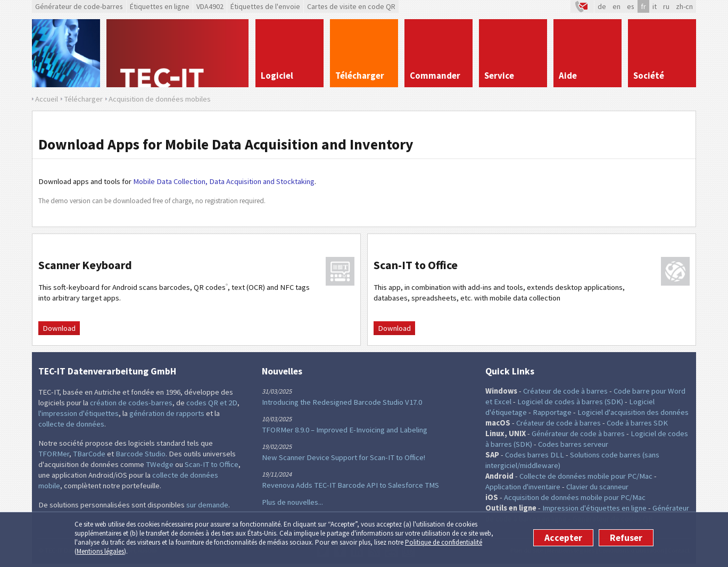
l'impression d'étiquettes (78, 413)
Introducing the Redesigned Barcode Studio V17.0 (342, 402)
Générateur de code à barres (578, 433)
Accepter (563, 538)
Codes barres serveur (573, 444)
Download (59, 328)
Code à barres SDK (637, 423)
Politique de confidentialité (444, 542)
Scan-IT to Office (212, 464)
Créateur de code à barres (565, 391)
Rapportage (552, 412)
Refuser (626, 538)
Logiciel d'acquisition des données (633, 412)
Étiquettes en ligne (160, 6)
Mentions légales (100, 551)
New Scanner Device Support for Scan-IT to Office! (344, 457)
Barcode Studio (140, 454)
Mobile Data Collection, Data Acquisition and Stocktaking (224, 181)
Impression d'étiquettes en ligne (594, 508)
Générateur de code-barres (79, 6)
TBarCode (89, 454)
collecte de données (71, 424)
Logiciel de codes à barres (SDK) (570, 402)
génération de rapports (167, 413)
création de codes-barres (131, 403)
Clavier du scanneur (597, 487)
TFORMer (54, 454)
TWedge (160, 464)
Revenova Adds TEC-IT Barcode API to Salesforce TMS (350, 485)
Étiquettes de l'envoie (265, 6)
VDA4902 (210, 6)
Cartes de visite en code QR (351, 6)
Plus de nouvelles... (292, 502)
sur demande (207, 505)
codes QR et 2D (212, 403)
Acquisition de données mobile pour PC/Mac (575, 497)
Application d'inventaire (523, 487)
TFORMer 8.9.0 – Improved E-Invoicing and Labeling (345, 430)
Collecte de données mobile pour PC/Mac (586, 476)
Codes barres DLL (535, 455)
